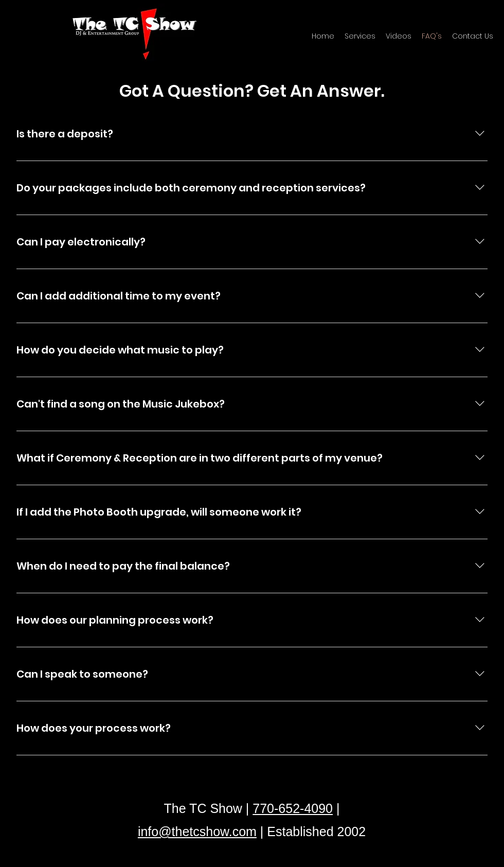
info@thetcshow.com (197, 831)
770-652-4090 (293, 808)
